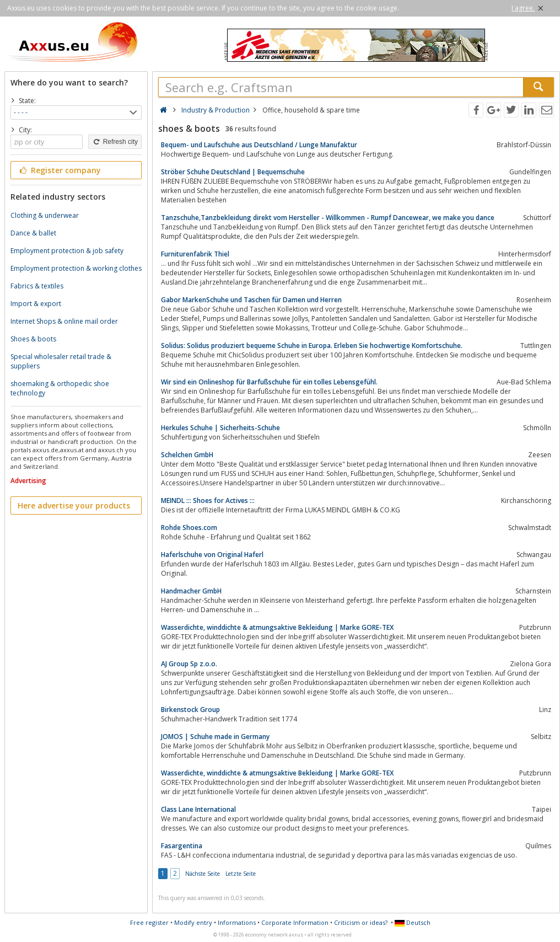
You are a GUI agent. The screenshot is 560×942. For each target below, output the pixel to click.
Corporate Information (295, 922)
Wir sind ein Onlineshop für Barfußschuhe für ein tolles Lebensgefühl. (269, 382)
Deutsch (413, 922)
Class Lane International (198, 809)
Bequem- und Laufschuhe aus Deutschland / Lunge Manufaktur (259, 145)
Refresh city (115, 142)
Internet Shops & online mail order (64, 321)
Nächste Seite (203, 874)
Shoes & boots (33, 339)
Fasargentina (182, 846)
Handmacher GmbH (191, 591)
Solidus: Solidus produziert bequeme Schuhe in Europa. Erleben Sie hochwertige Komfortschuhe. (312, 346)
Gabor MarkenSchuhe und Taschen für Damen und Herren (251, 300)
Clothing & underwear (45, 215)
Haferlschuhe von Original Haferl (212, 555)
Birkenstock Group (190, 710)
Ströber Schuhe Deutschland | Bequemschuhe (233, 172)
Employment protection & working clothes (76, 268)
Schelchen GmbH (187, 455)
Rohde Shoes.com (189, 528)
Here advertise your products (74, 505)
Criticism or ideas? (361, 922)
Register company (59, 170)
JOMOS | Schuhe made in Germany (215, 737)
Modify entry (193, 922)
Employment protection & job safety (67, 251)
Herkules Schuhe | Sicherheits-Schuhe (220, 428)
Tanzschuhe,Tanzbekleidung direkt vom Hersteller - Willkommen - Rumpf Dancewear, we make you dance (328, 218)
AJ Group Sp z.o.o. (189, 664)
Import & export (36, 304)
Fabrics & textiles (37, 286)
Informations (237, 922)
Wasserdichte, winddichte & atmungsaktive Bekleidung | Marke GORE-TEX (277, 627)
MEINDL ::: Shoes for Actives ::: (208, 501)
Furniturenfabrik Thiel (195, 254)
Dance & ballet (33, 233)
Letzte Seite (241, 874)
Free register (149, 922)
